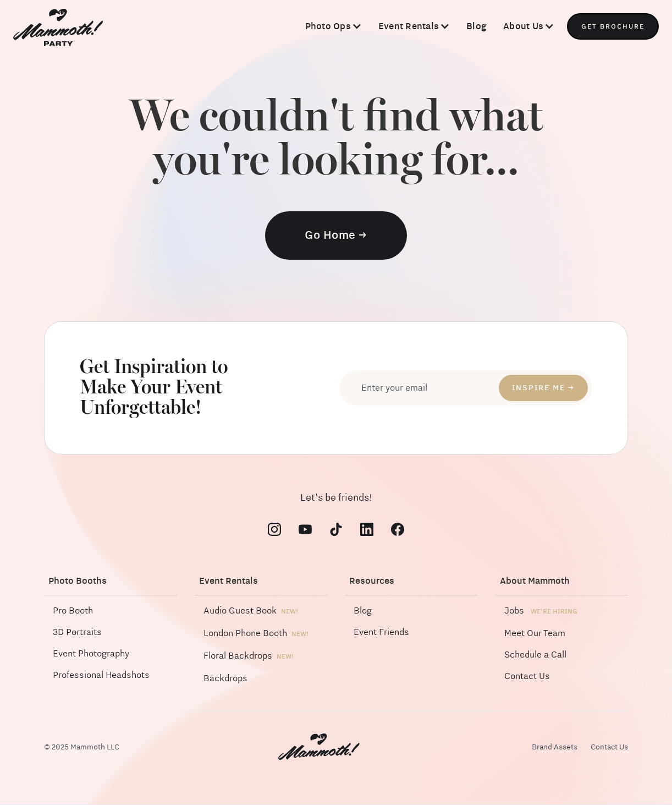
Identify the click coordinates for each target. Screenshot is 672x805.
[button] (334, 26)
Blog (477, 26)
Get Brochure (613, 26)
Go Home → (336, 236)
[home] (58, 29)
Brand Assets (555, 747)
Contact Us (609, 747)
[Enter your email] (466, 388)
